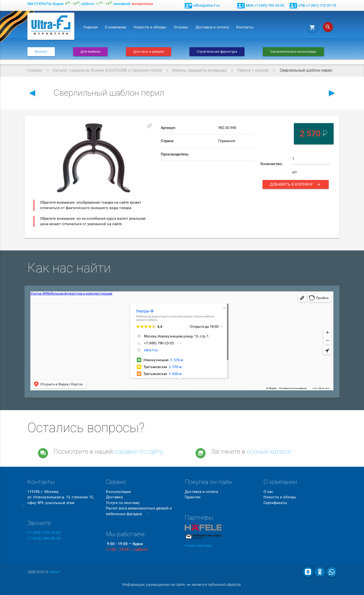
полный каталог (269, 452)
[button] (149, 126)
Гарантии (193, 497)
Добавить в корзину (296, 184)
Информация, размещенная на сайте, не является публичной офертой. (182, 585)
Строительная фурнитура (217, 52)
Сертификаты (275, 503)
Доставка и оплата (212, 27)
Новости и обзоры (150, 27)
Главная (91, 27)
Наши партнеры (199, 546)
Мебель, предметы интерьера (199, 70)
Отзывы (181, 27)
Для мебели (90, 52)
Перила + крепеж (253, 70)
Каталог (41, 52)
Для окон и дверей (149, 52)
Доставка (114, 497)
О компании (116, 27)
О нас (268, 492)
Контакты (245, 27)
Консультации (118, 492)
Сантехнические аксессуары (293, 52)
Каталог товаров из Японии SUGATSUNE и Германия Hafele (107, 70)
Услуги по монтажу (123, 503)
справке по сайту (139, 452)
